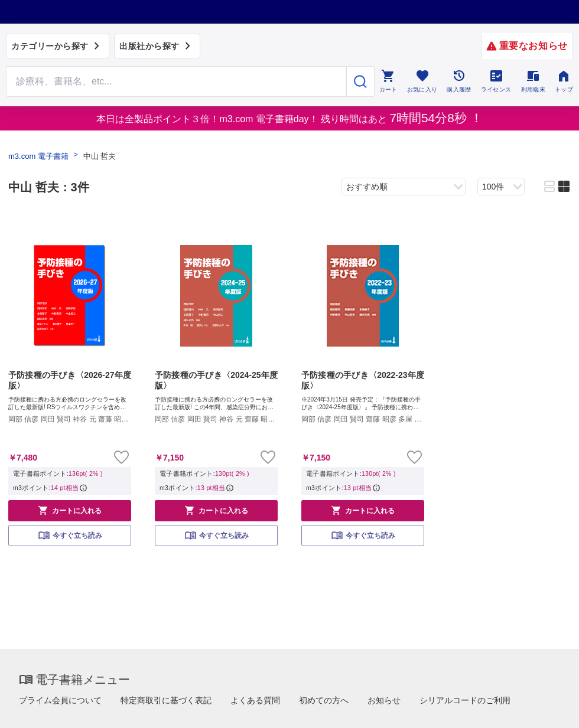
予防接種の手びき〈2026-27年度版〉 (70, 380)
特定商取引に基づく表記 (166, 700)
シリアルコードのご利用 (465, 700)
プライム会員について (60, 700)
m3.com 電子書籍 (38, 156)
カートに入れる (70, 510)
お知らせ (384, 700)
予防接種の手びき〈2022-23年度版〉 (363, 380)
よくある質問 (255, 700)
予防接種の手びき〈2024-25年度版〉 (216, 380)
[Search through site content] (176, 81)
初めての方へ (324, 700)
